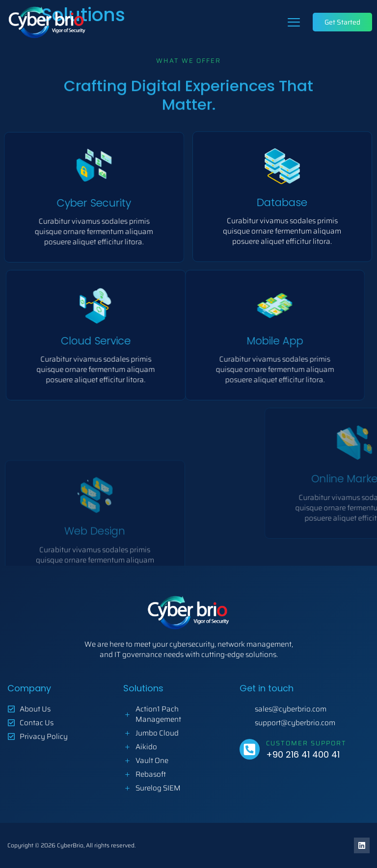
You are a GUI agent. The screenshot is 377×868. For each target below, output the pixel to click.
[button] (294, 22)
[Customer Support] (250, 749)
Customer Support (306, 743)
